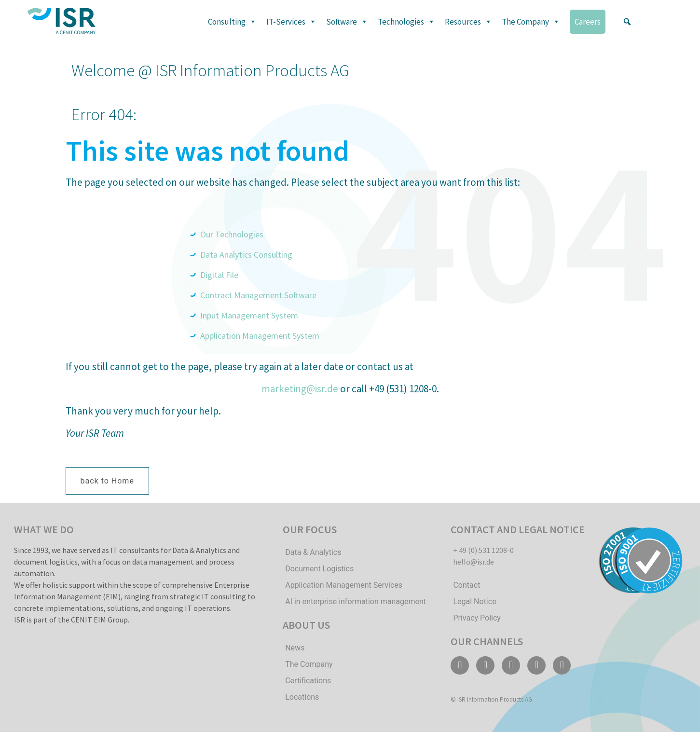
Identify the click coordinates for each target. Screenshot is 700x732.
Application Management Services (344, 585)
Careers (588, 22)
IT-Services (291, 22)
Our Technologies (233, 234)
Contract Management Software (258, 295)
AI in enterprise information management (356, 601)
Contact (467, 585)
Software (347, 22)
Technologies (406, 22)
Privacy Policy (477, 618)
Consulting (232, 22)
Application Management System (260, 336)
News (295, 648)
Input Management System (249, 315)
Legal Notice (474, 601)
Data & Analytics (313, 552)
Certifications (308, 681)
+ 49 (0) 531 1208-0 (483, 550)
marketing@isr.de (300, 389)
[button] (627, 22)
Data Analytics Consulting (246, 255)
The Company (531, 22)
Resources (468, 22)
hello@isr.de (474, 562)
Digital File (219, 275)
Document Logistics (319, 569)
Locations (302, 697)
